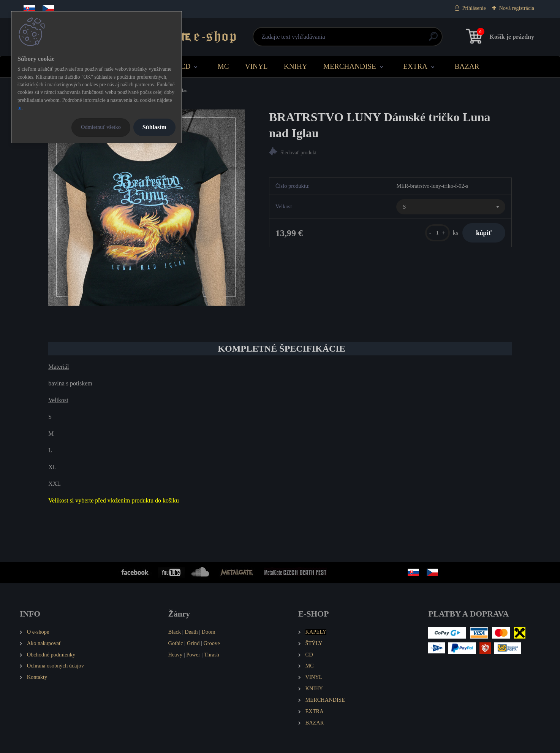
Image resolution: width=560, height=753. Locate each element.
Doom (209, 632)
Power (193, 655)
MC (223, 66)
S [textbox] (404, 208)
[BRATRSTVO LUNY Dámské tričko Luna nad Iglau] (146, 208)
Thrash (212, 655)
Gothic (176, 643)
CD (186, 66)
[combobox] (451, 208)
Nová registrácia (517, 8)
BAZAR (467, 66)
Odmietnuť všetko (101, 127)
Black (175, 632)
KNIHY (296, 66)
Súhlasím (154, 127)
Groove (211, 643)
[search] (372, 39)
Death (191, 632)
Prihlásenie (474, 8)
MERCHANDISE (350, 66)
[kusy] (433, 234)
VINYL (256, 66)
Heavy (176, 655)
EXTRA (415, 66)
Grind (193, 643)
